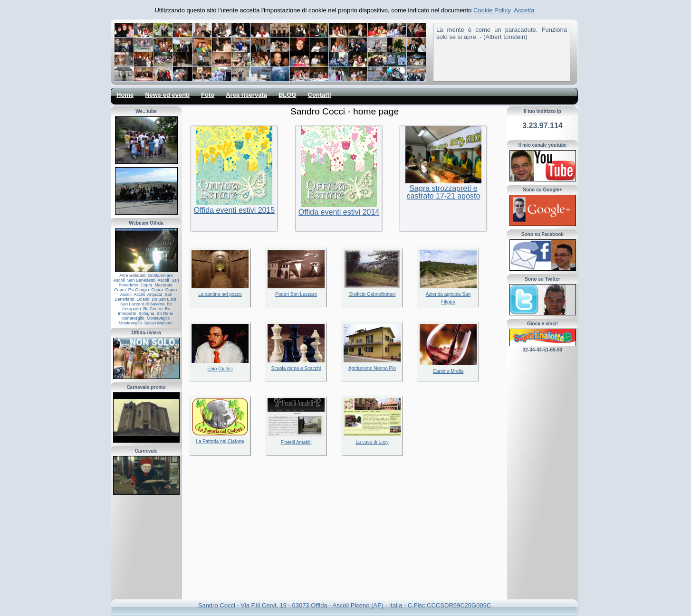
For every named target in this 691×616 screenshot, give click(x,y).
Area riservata (246, 95)
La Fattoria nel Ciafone (220, 441)
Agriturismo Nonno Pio (372, 368)
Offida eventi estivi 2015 (234, 210)
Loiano (143, 299)
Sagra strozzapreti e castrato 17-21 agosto (444, 192)
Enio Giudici (220, 369)
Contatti (320, 95)
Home (125, 95)
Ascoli (119, 280)
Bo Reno (165, 313)
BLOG (288, 95)
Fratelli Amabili (296, 442)
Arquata (155, 294)
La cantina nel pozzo (220, 294)
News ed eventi (167, 95)
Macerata (163, 285)
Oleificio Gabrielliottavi (372, 294)
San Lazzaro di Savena (142, 304)
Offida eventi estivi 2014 (339, 212)
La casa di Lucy (372, 442)
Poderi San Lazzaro (296, 294)
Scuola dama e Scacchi (296, 368)
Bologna (146, 313)
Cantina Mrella (448, 371)
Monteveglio (133, 318)
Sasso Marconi (158, 323)
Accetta (524, 10)
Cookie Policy (492, 10)
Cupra (147, 285)
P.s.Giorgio (139, 290)
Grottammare (160, 275)
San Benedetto (141, 280)
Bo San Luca (164, 299)
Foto (208, 95)
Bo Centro (153, 309)
